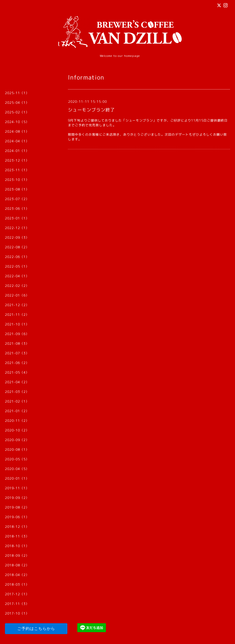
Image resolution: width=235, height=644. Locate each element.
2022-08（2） (17, 247)
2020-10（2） (17, 430)
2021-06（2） (17, 363)
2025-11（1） (17, 93)
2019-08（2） (17, 507)
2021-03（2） (17, 392)
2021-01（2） (17, 411)
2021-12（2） (17, 305)
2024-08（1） (17, 131)
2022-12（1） (17, 228)
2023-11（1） (17, 170)
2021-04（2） (17, 382)
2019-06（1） (17, 517)
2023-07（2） (17, 199)
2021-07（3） (17, 353)
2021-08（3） (17, 343)
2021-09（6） (17, 334)
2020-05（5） (17, 459)
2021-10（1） (17, 324)
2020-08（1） (17, 450)
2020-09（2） (17, 440)
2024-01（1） (17, 151)
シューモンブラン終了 (91, 110)
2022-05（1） (17, 266)
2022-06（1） (17, 257)
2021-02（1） (17, 401)
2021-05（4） (17, 372)
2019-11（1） (17, 488)
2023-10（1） (17, 180)
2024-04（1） (17, 141)
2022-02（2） (17, 286)
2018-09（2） (17, 556)
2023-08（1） (17, 189)
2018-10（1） (17, 546)
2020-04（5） (17, 469)
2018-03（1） (17, 584)
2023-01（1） (17, 218)
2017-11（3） (17, 604)
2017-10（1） (17, 613)
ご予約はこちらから (36, 629)
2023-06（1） (17, 209)
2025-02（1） (17, 112)
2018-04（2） (17, 575)
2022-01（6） (17, 295)
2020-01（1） (17, 478)
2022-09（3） (17, 237)
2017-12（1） (17, 594)
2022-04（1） (17, 276)
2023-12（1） (17, 160)
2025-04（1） (17, 103)
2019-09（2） (17, 498)
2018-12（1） (17, 527)
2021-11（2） (17, 315)
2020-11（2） (17, 421)
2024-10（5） (17, 122)
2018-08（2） (17, 565)
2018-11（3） (17, 536)
